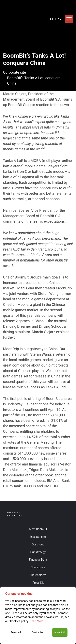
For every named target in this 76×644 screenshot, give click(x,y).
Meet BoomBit (38, 529)
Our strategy (38, 552)
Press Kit (38, 583)
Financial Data (38, 560)
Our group (38, 544)
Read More (37, 621)
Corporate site (14, 72)
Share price (38, 567)
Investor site (38, 537)
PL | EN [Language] (56, 19)
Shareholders (38, 575)
